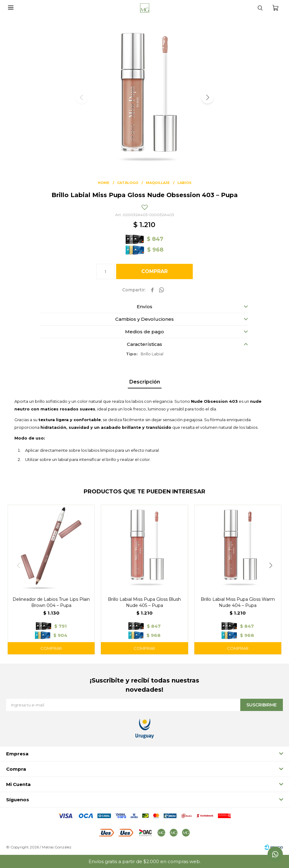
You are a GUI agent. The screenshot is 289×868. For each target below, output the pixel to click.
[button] (207, 97)
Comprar (154, 271)
